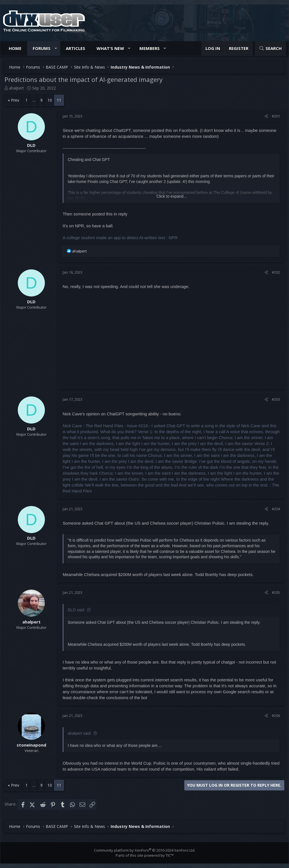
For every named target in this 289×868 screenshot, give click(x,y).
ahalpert (17, 88)
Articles (75, 48)
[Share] (266, 116)
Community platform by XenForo (145, 850)
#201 (276, 116)
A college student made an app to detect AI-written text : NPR (120, 238)
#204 (276, 509)
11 (59, 100)
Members (150, 48)
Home (15, 48)
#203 (276, 399)
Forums (42, 48)
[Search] (270, 48)
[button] (56, 48)
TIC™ (170, 855)
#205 (276, 592)
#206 (276, 716)
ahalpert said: (80, 733)
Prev (15, 100)
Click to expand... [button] (171, 196)
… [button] (34, 100)
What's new (110, 48)
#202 (276, 272)
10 (50, 100)
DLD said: (76, 610)
